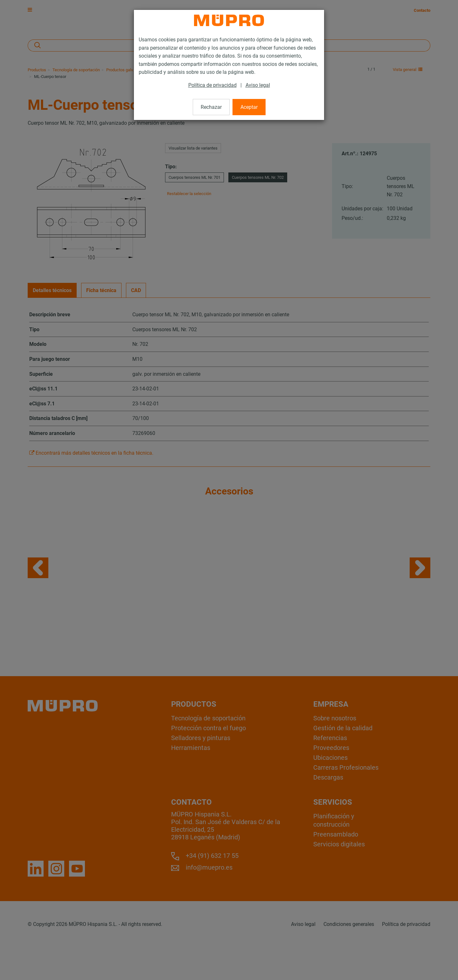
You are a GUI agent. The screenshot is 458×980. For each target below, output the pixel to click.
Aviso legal (258, 85)
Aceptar (249, 107)
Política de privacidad (212, 85)
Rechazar (211, 107)
